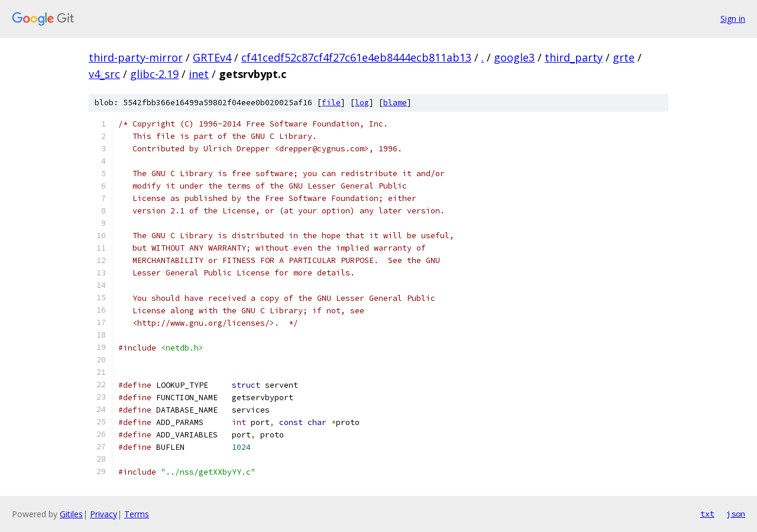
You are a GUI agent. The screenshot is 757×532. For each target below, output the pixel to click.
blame (395, 103)
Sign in (733, 19)
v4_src (104, 74)
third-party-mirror (136, 57)
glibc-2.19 (154, 74)
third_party (574, 57)
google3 (514, 57)
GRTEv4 (212, 57)
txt (707, 514)
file (331, 103)
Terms (137, 514)
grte (624, 57)
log (362, 103)
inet (199, 74)
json (736, 514)
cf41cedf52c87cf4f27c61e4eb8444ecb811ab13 (356, 57)
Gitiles (71, 514)
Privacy (103, 514)
